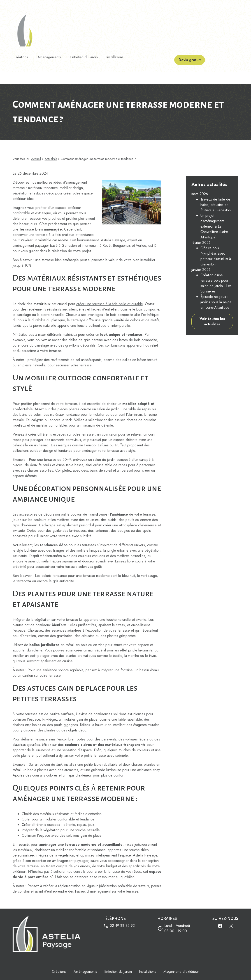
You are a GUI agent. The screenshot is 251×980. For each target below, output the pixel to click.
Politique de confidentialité (109, 970)
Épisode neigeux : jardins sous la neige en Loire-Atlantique (216, 275)
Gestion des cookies (156, 970)
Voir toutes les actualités (212, 295)
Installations (120, 55)
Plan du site (189, 970)
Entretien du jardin (87, 55)
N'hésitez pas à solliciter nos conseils (57, 850)
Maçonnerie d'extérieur (181, 950)
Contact (211, 5)
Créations (21, 55)
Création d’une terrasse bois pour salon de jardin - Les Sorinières (216, 256)
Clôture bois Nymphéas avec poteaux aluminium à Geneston (216, 229)
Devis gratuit (197, 55)
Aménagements (51, 55)
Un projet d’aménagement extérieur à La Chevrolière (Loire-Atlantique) (215, 200)
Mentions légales (66, 970)
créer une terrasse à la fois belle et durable (109, 282)
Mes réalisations (160, 5)
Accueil (114, 5)
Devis (197, 5)
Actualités (182, 5)
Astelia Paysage (134, 5)
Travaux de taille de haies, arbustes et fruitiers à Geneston (216, 178)
